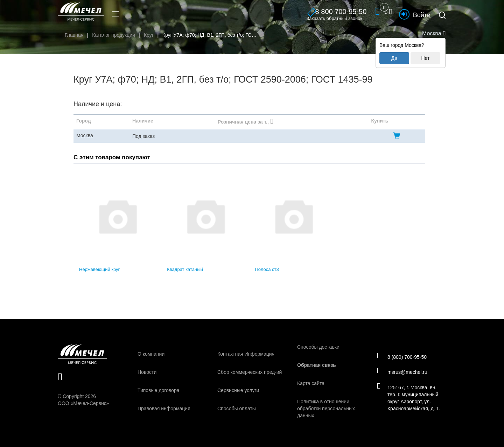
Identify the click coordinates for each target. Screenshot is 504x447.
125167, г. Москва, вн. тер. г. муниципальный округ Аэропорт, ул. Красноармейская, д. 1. (409, 398)
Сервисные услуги (238, 390)
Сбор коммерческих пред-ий (250, 372)
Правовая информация (164, 408)
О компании (151, 354)
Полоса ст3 (267, 269)
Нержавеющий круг (99, 269)
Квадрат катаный (185, 269)
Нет (425, 58)
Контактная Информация (246, 354)
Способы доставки (318, 347)
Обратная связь (317, 365)
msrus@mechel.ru (403, 372)
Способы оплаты (237, 408)
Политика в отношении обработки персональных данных (326, 408)
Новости (147, 372)
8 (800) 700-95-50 (403, 356)
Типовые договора (158, 390)
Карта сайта (311, 383)
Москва (433, 33)
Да (394, 58)
